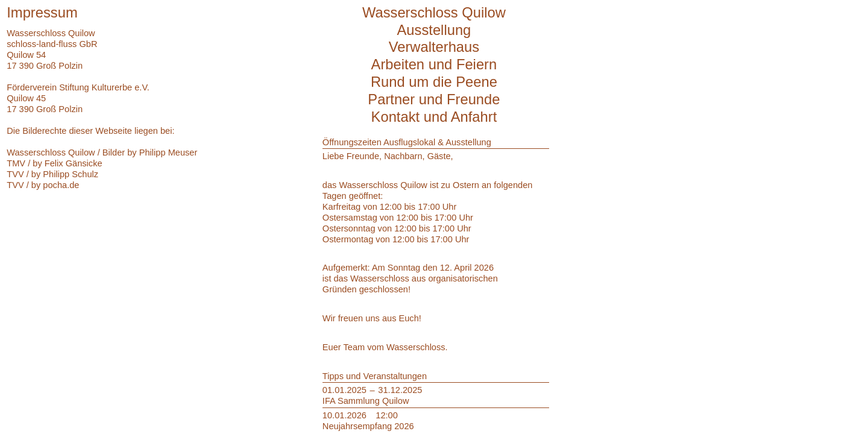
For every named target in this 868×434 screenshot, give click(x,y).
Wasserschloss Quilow (434, 12)
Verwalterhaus (434, 47)
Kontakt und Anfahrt (434, 117)
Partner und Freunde (434, 99)
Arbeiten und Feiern (434, 64)
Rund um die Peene (434, 82)
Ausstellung (434, 30)
